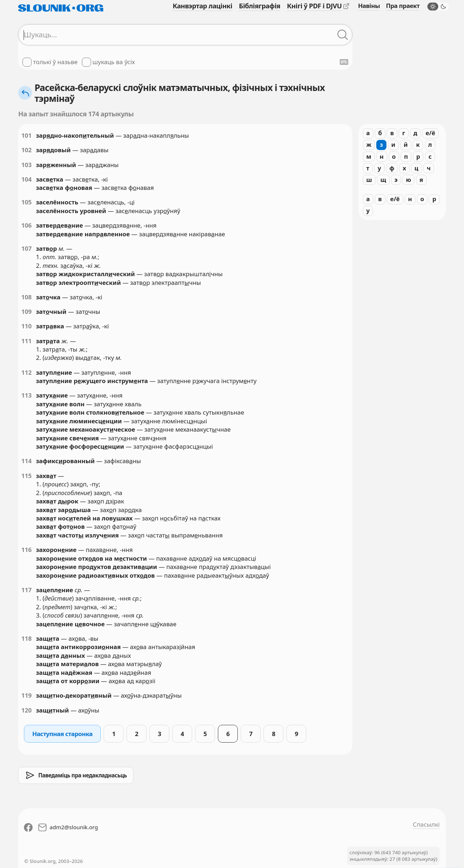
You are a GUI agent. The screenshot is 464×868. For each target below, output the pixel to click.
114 (27, 461)
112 (27, 372)
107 (27, 248)
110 (27, 326)
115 (27, 476)
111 (27, 341)
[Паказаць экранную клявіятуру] (344, 62)
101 (27, 135)
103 (27, 165)
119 (27, 695)
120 (27, 710)
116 (27, 550)
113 (27, 395)
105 (27, 202)
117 (27, 590)
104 (27, 179)
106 (27, 225)
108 (27, 297)
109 (27, 312)
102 (27, 150)
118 (27, 638)
